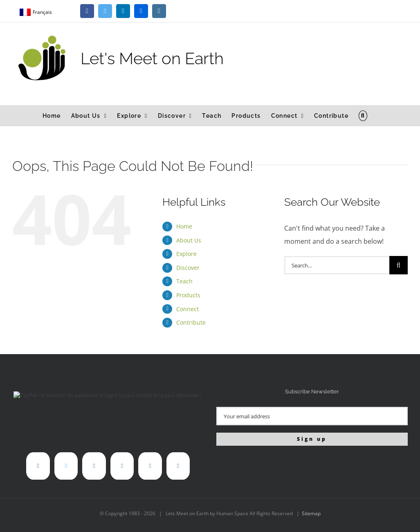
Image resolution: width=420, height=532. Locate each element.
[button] (363, 116)
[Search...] (337, 265)
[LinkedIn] (94, 466)
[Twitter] (66, 466)
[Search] (399, 265)
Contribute (191, 322)
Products (188, 295)
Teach (184, 281)
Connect (188, 309)
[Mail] (178, 466)
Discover (188, 268)
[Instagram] (150, 466)
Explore (186, 254)
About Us (189, 240)
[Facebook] (38, 466)
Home (184, 226)
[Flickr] (122, 466)
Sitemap (311, 513)
